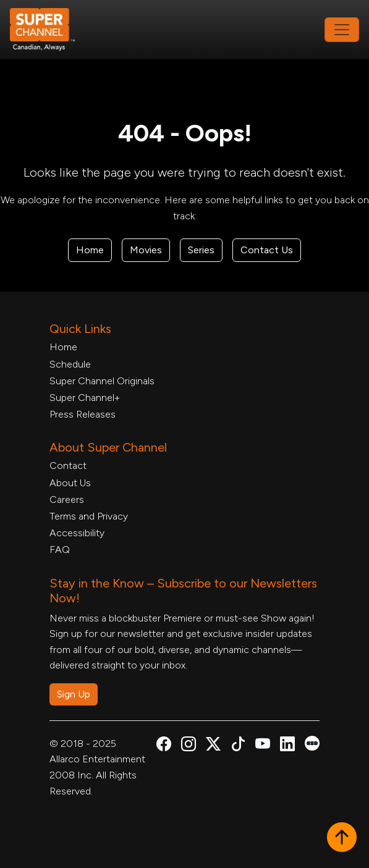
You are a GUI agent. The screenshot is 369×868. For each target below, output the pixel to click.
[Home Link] (51, 30)
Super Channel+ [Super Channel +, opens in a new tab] (85, 398)
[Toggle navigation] (342, 30)
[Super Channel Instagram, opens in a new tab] (189, 746)
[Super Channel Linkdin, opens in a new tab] (287, 746)
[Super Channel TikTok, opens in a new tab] (238, 746)
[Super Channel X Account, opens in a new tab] (213, 746)
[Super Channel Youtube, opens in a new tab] (263, 746)
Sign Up (74, 694)
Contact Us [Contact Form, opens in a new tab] (267, 250)
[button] (342, 838)
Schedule (70, 364)
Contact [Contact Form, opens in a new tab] (68, 466)
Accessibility (77, 533)
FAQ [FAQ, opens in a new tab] (60, 550)
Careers (67, 499)
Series (201, 250)
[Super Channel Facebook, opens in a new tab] (164, 746)
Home (90, 250)
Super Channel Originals (102, 381)
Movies (146, 250)
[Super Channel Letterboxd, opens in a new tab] (312, 742)
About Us (70, 483)
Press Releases (83, 414)
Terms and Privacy (89, 516)
